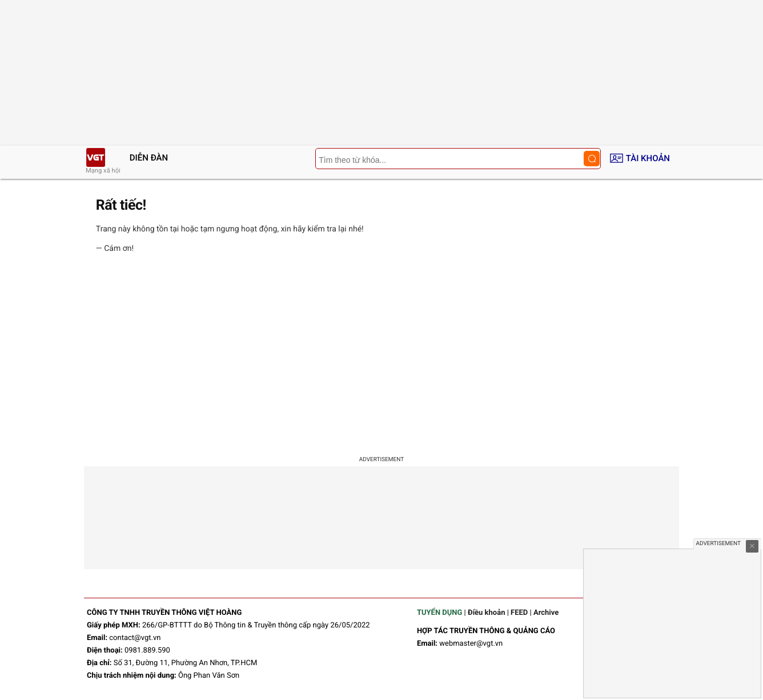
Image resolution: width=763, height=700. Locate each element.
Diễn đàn (149, 158)
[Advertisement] (381, 357)
